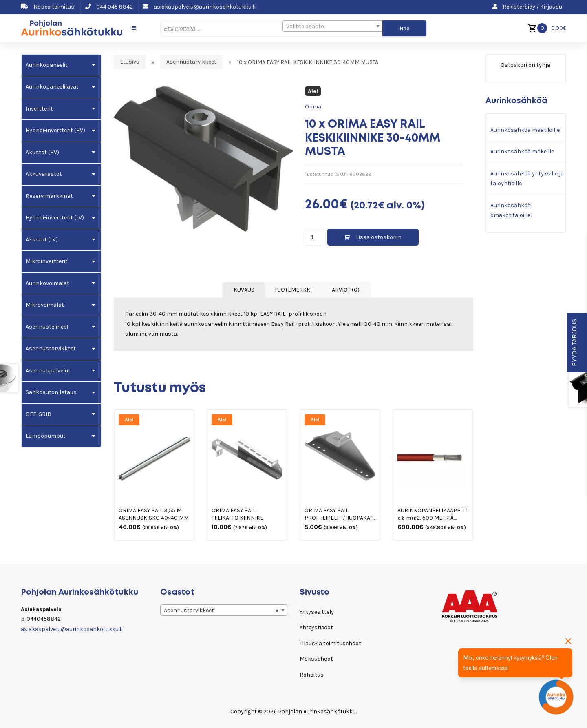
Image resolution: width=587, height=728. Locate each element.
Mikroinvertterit (47, 261)
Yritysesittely (317, 612)
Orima (313, 107)
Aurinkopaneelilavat (52, 87)
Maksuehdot (316, 659)
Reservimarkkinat (49, 196)
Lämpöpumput (46, 436)
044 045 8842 (109, 7)
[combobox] (332, 26)
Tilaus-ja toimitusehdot (330, 643)
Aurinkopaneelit (47, 65)
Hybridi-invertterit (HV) (55, 130)
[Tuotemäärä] (315, 237)
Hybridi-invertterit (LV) (55, 218)
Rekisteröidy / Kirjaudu (527, 7)
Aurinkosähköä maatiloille (525, 130)
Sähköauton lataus (51, 392)
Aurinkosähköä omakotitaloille (511, 210)
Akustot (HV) (42, 152)
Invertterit (39, 109)
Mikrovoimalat (45, 305)
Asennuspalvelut (48, 371)
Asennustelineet (47, 327)
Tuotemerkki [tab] (293, 290)
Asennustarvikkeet (191, 62)
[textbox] (332, 27)
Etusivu (130, 62)
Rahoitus (312, 675)
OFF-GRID (39, 414)
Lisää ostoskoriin (379, 237)
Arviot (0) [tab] (346, 290)
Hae (404, 28)
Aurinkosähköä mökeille (522, 152)
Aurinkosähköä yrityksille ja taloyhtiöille (527, 179)
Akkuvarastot (44, 174)
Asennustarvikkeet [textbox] (221, 611)
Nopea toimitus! (48, 7)
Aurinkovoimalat (47, 283)
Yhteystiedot (316, 627)
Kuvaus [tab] (244, 290)
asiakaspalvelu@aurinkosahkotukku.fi (199, 7)
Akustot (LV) (42, 240)
